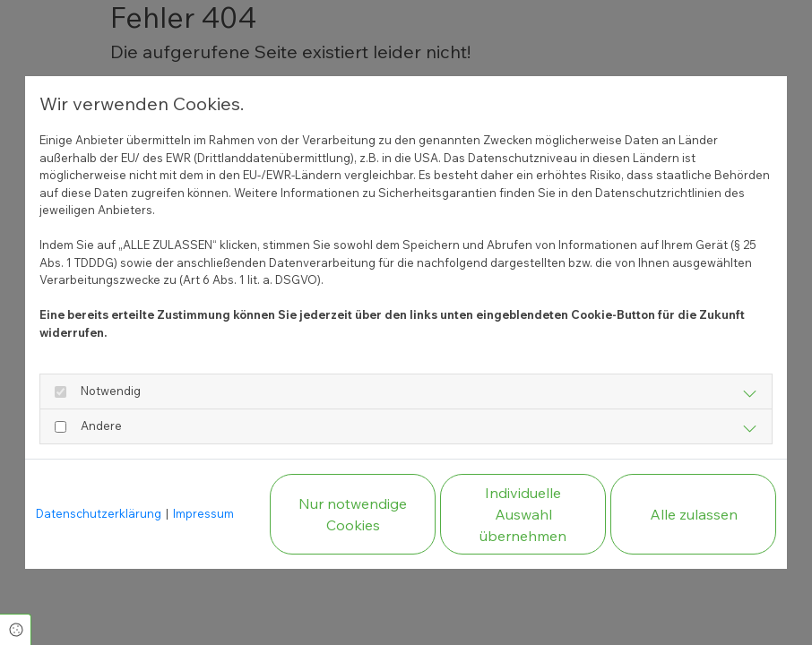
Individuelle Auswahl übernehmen (523, 514)
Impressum (203, 513)
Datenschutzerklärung (99, 513)
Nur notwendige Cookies (353, 514)
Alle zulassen (694, 514)
